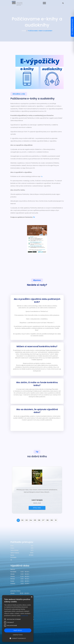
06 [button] (39, 520)
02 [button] (22, 520)
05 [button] (35, 520)
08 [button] (47, 520)
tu (42, 176)
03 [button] (27, 520)
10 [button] (56, 520)
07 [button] (43, 520)
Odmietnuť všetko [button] (18, 635)
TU (34, 217)
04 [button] (31, 520)
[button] (18, 638)
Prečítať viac (25, 616)
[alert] (18, 619)
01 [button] (18, 520)
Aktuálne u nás (19, 94)
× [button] (32, 597)
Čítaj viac (37, 508)
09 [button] (52, 520)
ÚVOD (24, 31)
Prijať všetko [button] (18, 630)
